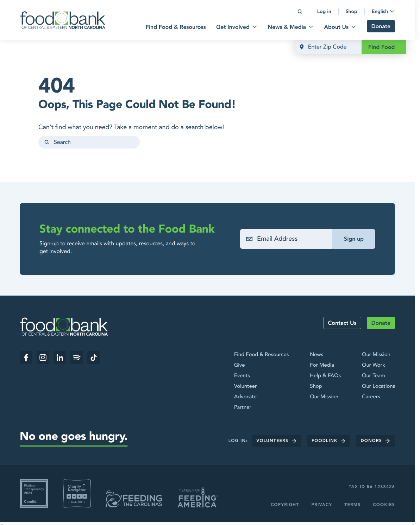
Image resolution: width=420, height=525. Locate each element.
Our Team (374, 376)
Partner (243, 407)
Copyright (285, 505)
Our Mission (324, 397)
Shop (316, 386)
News (316, 355)
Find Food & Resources (261, 355)
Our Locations (378, 386)
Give (240, 365)
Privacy (322, 505)
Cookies (384, 505)
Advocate (245, 397)
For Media (322, 365)
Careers (371, 397)
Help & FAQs (325, 376)
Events (242, 376)
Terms (352, 505)
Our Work (374, 365)
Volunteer (246, 386)
